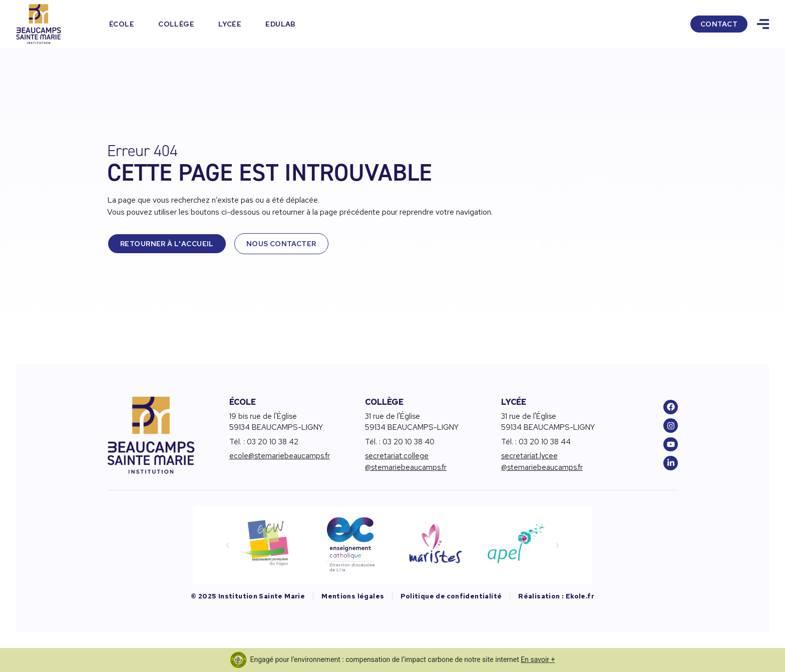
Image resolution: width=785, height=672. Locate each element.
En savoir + (538, 659)
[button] (228, 545)
